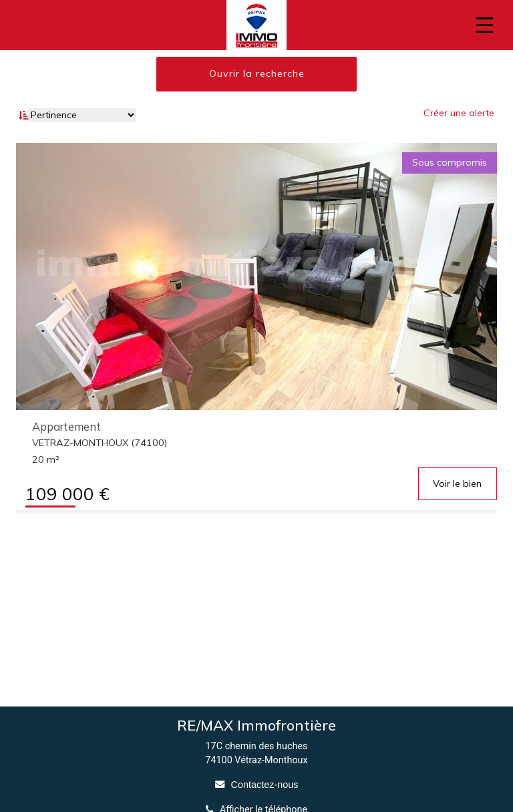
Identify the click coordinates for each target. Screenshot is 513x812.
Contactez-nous (265, 785)
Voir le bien (457, 483)
